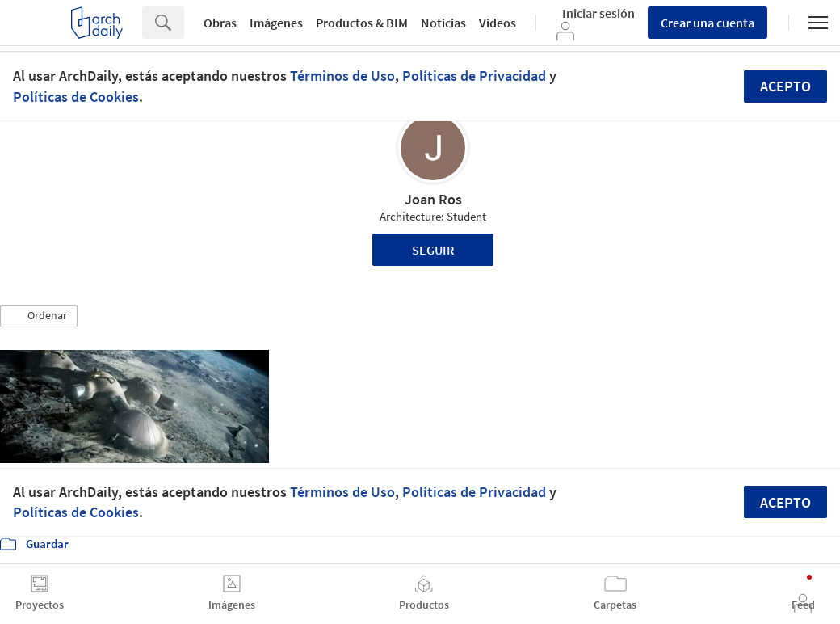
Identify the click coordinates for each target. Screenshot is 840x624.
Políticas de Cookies (76, 97)
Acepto (785, 86)
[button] (39, 316)
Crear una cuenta (708, 23)
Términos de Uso (342, 76)
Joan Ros (433, 199)
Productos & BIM (362, 23)
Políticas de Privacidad (474, 76)
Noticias (443, 23)
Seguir (433, 250)
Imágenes (276, 23)
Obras (220, 23)
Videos (498, 23)
